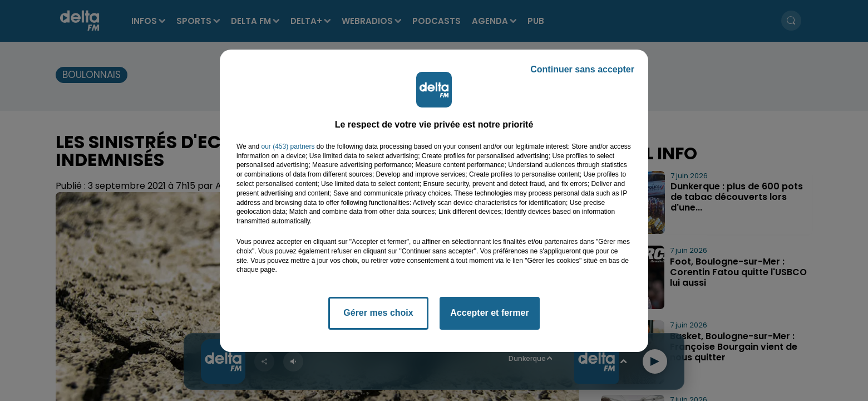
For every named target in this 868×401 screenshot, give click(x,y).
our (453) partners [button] (288, 146)
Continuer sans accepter (582, 69)
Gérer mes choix (378, 313)
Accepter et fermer (489, 313)
